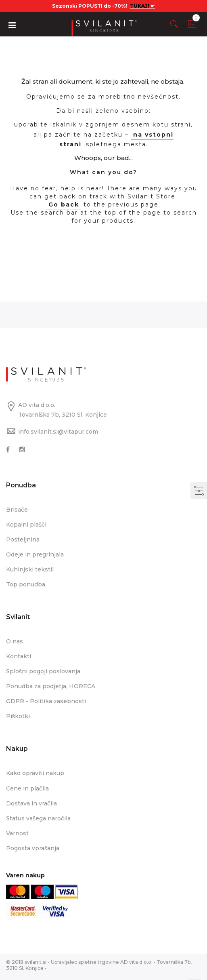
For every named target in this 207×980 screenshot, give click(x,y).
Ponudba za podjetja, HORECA (51, 686)
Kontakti (19, 656)
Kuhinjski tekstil (30, 569)
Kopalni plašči (26, 525)
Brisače (17, 510)
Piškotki (18, 716)
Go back (64, 204)
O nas (15, 641)
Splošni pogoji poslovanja (43, 671)
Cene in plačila (27, 788)
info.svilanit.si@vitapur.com (58, 432)
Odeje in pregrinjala (35, 554)
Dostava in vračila (31, 803)
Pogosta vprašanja (33, 848)
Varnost (17, 833)
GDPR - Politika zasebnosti (46, 701)
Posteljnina (23, 540)
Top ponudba (26, 584)
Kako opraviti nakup (35, 773)
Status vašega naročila (38, 818)
